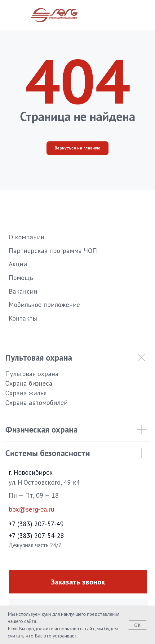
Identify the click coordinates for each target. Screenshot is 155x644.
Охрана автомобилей (36, 402)
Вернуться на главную (77, 148)
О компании (27, 237)
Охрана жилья (26, 393)
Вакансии (23, 291)
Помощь (21, 278)
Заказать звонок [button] (78, 582)
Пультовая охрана (32, 374)
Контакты (23, 318)
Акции (18, 264)
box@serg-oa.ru (31, 509)
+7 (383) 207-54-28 (36, 535)
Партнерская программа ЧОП (53, 251)
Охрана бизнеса (29, 383)
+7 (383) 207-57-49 (36, 524)
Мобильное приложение (44, 304)
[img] (138, 579)
